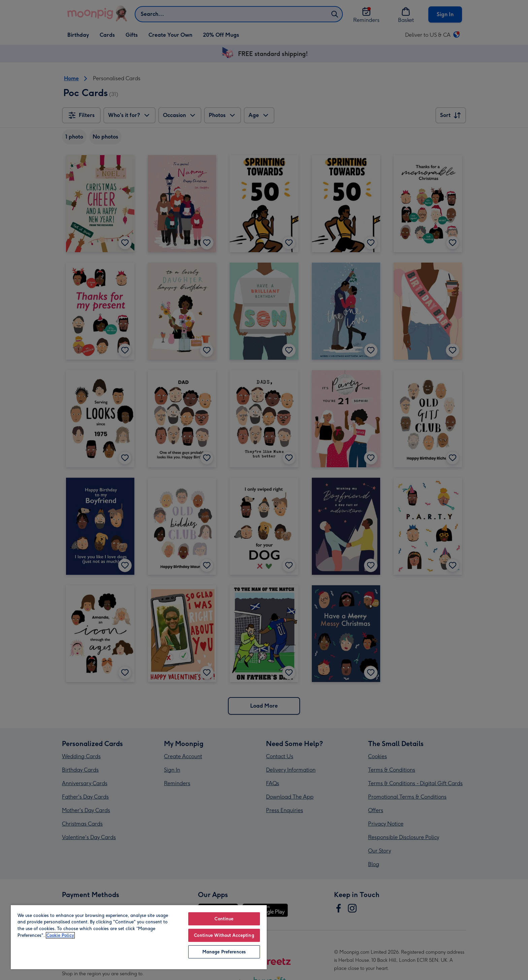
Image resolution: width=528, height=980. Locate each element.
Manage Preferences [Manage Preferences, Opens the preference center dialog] (224, 952)
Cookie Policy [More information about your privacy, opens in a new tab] (60, 935)
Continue (224, 919)
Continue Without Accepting (224, 935)
